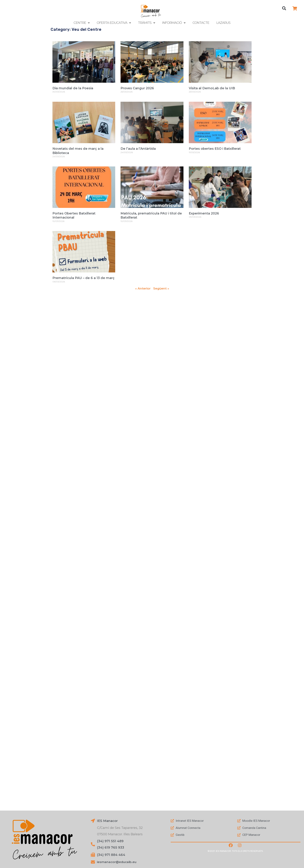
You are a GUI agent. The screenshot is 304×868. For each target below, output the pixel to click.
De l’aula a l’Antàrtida (138, 149)
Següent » (161, 288)
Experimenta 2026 (204, 213)
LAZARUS (223, 23)
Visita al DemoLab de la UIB (212, 88)
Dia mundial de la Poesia (73, 88)
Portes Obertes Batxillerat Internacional (74, 215)
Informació (174, 23)
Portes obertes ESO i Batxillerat (215, 149)
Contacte (201, 23)
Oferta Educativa (114, 23)
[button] (284, 8)
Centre (82, 23)
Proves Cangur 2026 (137, 88)
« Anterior (142, 288)
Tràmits (146, 23)
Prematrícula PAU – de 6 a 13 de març (83, 278)
